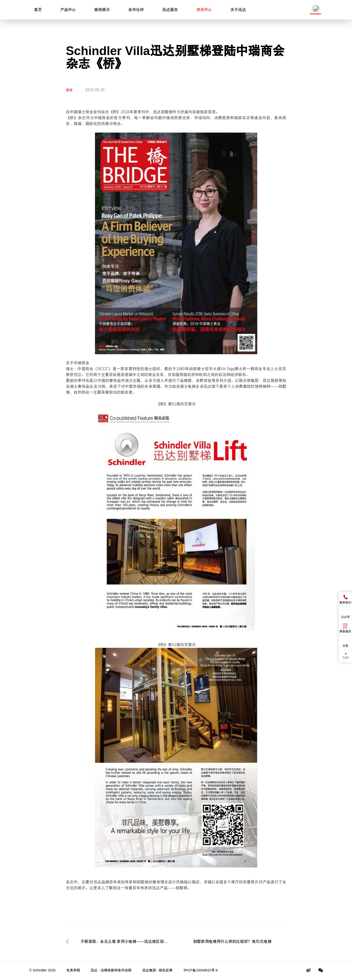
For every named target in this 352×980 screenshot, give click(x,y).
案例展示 (102, 10)
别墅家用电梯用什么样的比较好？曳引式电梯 (232, 941)
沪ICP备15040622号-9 (200, 970)
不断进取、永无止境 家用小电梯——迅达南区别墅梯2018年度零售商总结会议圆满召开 (124, 942)
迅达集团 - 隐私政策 (157, 970)
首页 (38, 10)
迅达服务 (170, 10)
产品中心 (68, 10)
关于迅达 (238, 10)
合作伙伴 (136, 10)
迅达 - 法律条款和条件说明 (111, 970)
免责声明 (73, 970)
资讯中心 (204, 10)
